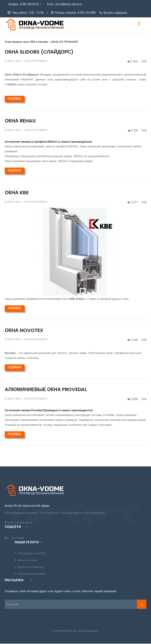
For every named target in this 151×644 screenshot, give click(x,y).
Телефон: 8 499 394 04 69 (23, 5)
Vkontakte (18, 538)
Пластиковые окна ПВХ (32, 554)
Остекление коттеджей (31, 574)
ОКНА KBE (17, 193)
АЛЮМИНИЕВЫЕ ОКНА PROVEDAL (46, 390)
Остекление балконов (31, 567)
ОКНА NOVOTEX (24, 331)
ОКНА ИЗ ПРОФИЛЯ (36, 61)
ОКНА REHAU (20, 121)
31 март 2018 (12, 61)
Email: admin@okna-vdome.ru (65, 5)
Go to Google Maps (18, 523)
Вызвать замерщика (113, 13)
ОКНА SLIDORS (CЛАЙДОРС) (39, 52)
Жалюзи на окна (27, 561)
